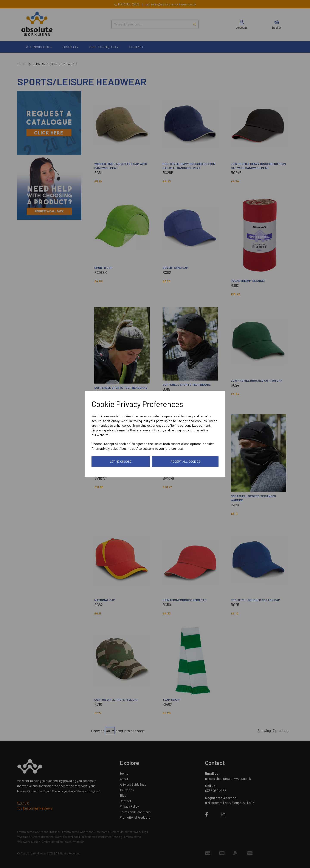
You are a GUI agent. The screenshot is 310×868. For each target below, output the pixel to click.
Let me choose (121, 461)
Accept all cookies (185, 461)
